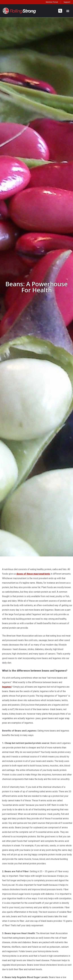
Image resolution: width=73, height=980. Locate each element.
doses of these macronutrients (33, 574)
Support (67, 2)
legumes (7, 687)
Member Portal (52, 2)
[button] (60, 11)
